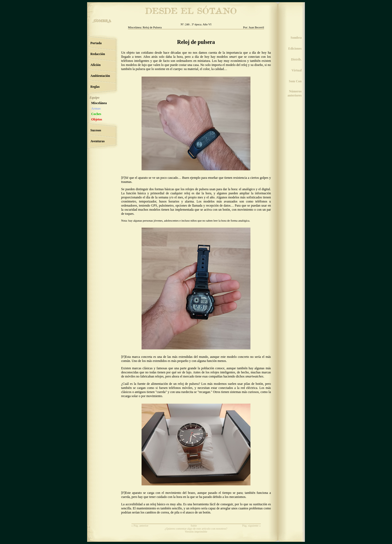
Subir (194, 526)
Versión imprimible (196, 532)
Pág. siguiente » (252, 526)
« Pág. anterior (140, 526)
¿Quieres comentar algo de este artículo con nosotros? (196, 529)
